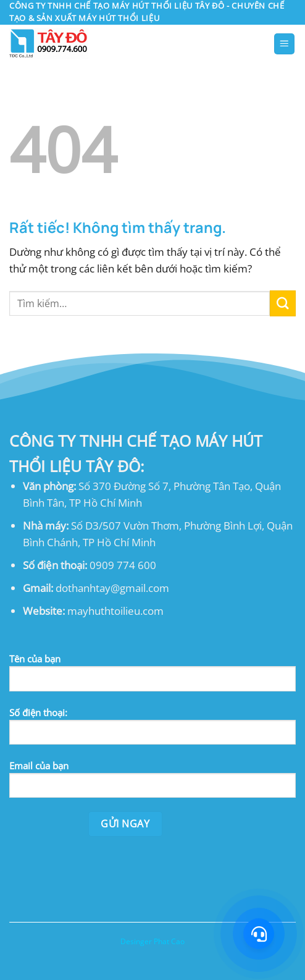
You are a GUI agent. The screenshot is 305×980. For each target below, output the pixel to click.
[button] (285, 44)
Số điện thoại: (152, 730)
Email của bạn (152, 784)
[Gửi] (283, 303)
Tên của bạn (152, 677)
